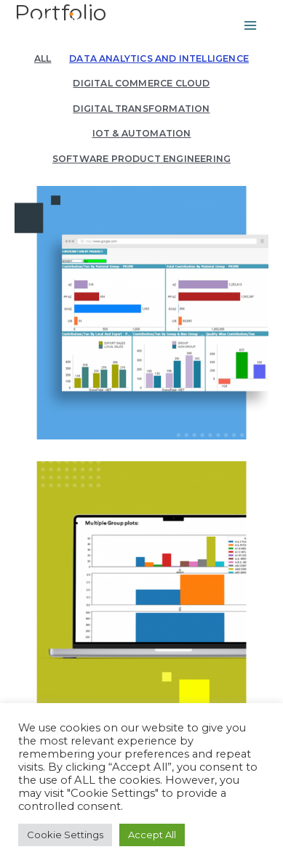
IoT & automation (142, 133)
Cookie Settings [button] (65, 835)
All (43, 58)
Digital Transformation (141, 109)
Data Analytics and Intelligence (159, 58)
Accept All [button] (152, 835)
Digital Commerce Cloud (141, 83)
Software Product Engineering (141, 159)
